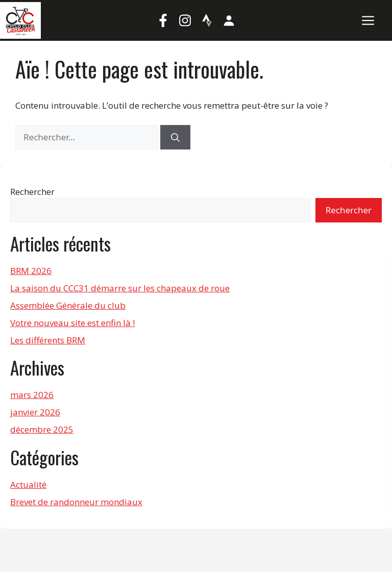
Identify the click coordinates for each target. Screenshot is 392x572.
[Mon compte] (229, 20)
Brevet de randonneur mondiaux (76, 502)
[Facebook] (163, 20)
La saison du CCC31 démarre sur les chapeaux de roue (120, 288)
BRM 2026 (31, 271)
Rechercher (32, 192)
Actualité (28, 484)
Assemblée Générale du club (68, 305)
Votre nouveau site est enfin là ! (72, 323)
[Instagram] (185, 20)
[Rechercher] (175, 137)
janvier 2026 (35, 412)
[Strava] (207, 20)
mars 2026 (32, 395)
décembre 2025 (42, 429)
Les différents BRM (48, 340)
